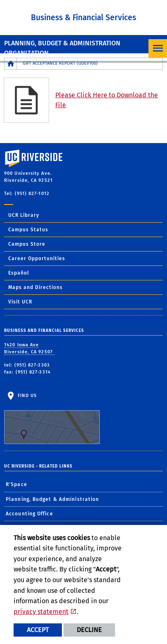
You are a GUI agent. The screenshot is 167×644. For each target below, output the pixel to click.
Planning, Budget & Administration (52, 499)
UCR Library (24, 215)
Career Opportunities (37, 259)
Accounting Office (29, 514)
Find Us (52, 418)
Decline (89, 630)
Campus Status (28, 230)
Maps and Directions (35, 287)
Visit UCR (20, 302)
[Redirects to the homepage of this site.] (11, 64)
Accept (38, 630)
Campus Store (27, 244)
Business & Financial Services (83, 18)
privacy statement (41, 612)
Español (19, 273)
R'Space (16, 484)
